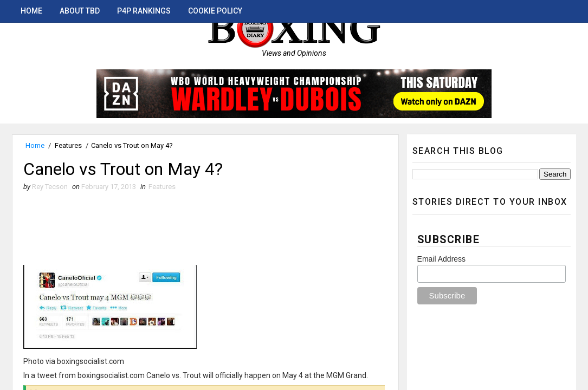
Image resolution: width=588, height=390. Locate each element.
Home (31, 11)
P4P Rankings (144, 11)
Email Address (441, 259)
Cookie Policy (215, 11)
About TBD (80, 11)
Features (68, 145)
